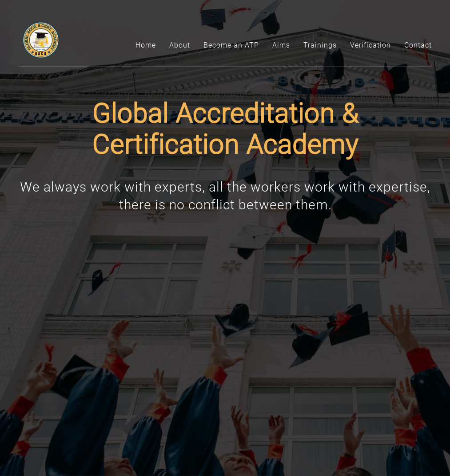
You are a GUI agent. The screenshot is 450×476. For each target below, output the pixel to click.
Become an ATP (231, 45)
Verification (370, 45)
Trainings (320, 45)
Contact (418, 45)
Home (146, 45)
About (180, 45)
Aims (281, 45)
